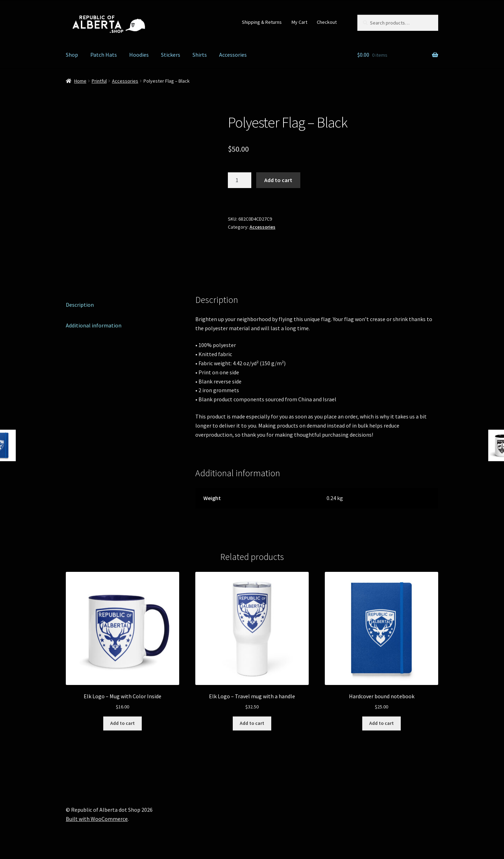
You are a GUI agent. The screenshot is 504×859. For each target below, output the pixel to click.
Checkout (327, 22)
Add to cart (278, 180)
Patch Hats (104, 55)
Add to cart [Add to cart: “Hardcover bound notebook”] (381, 723)
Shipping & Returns (262, 22)
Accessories (233, 55)
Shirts (200, 55)
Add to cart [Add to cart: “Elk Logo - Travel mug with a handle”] (252, 723)
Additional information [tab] (94, 325)
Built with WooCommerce (97, 819)
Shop (72, 55)
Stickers (171, 55)
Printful (99, 81)
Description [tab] (80, 305)
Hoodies (139, 55)
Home (80, 81)
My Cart (299, 22)
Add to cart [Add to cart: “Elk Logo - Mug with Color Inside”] (122, 723)
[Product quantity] (240, 180)
